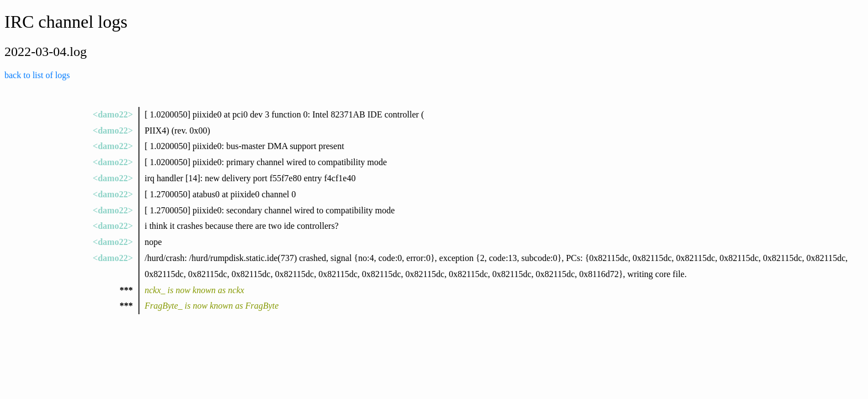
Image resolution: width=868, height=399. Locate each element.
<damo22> (113, 114)
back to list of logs (37, 75)
